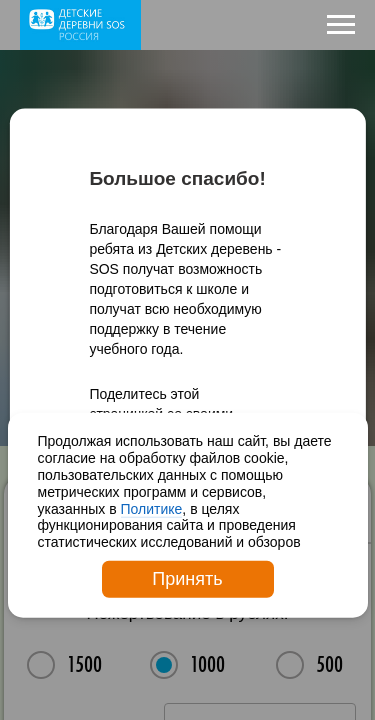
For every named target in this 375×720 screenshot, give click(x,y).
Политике (152, 508)
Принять (187, 579)
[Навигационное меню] (341, 25)
